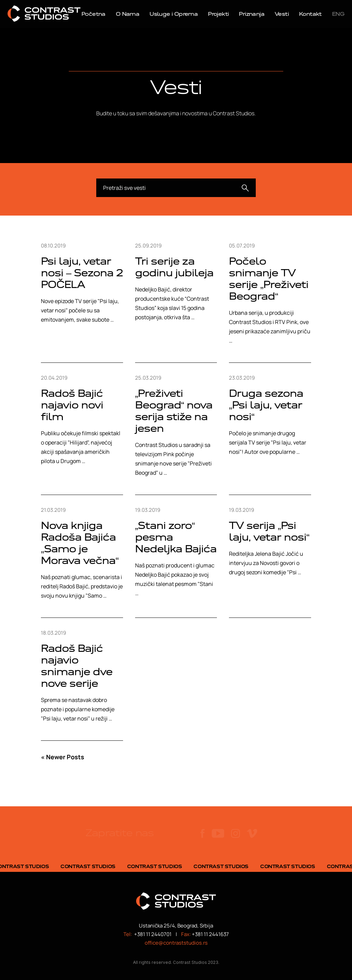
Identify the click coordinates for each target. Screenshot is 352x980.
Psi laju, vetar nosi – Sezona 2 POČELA (82, 273)
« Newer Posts (63, 757)
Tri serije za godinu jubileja (174, 267)
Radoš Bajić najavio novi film (72, 405)
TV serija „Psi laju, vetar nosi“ (269, 531)
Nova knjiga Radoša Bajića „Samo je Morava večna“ (80, 543)
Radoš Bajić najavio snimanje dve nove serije (77, 666)
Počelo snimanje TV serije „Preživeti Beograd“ (268, 279)
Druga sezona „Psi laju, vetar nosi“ (266, 405)
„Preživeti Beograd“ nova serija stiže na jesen (174, 411)
